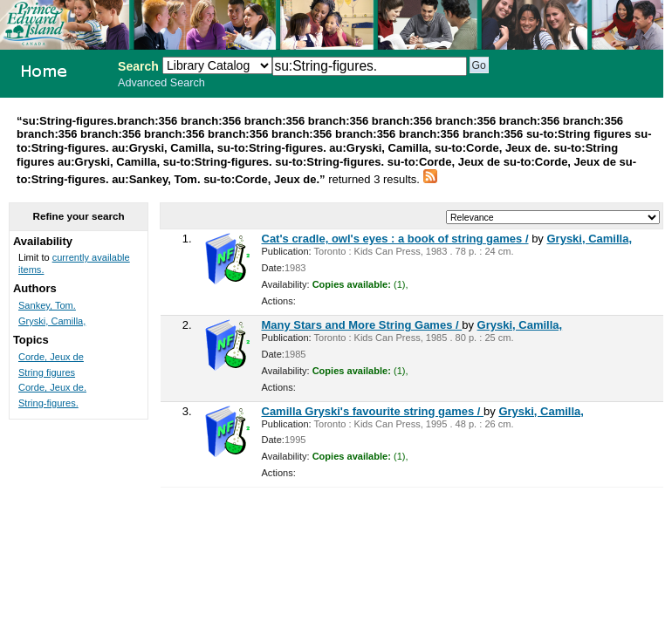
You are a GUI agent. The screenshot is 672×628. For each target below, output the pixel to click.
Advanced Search (161, 83)
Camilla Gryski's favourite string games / (373, 411)
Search (138, 66)
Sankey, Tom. (47, 305)
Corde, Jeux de (51, 357)
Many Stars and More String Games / (362, 325)
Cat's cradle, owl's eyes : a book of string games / (395, 239)
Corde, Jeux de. (52, 387)
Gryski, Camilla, (589, 239)
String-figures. (48, 403)
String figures (47, 372)
